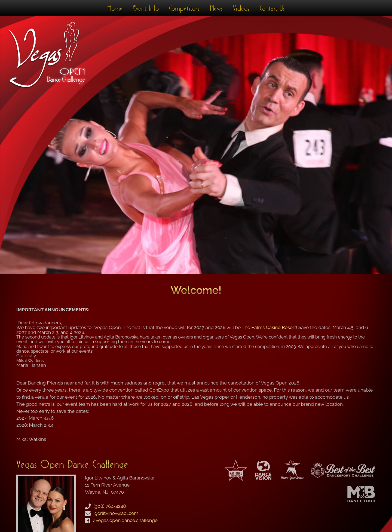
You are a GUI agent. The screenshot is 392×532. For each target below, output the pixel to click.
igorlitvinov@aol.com (116, 513)
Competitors (184, 8)
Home (115, 8)
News (216, 8)
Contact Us (272, 8)
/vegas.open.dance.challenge (125, 520)
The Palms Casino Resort (269, 327)
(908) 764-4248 (110, 506)
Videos (241, 8)
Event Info (146, 8)
